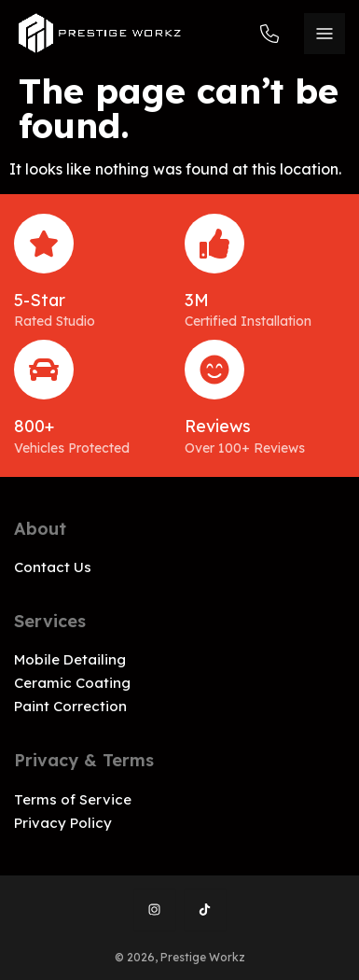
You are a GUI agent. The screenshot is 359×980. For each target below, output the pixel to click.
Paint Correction (70, 706)
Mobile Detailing (70, 659)
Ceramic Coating (72, 683)
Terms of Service (73, 799)
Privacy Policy (63, 823)
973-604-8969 (269, 34)
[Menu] (324, 34)
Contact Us (53, 567)
